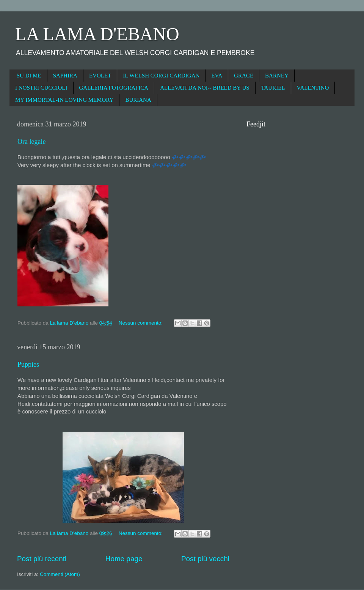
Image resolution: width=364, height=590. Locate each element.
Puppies (28, 364)
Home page (124, 559)
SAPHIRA (65, 76)
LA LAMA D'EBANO (97, 34)
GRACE (244, 76)
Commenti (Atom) (60, 574)
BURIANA (138, 100)
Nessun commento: (141, 323)
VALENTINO (313, 88)
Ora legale (31, 142)
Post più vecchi (205, 559)
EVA (217, 76)
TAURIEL (273, 88)
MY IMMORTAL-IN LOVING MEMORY (64, 100)
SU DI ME (29, 76)
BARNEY (277, 76)
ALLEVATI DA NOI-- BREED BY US (205, 88)
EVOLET (100, 76)
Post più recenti (42, 559)
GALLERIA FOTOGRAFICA (114, 88)
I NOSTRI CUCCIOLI (41, 88)
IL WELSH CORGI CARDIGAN (161, 76)
